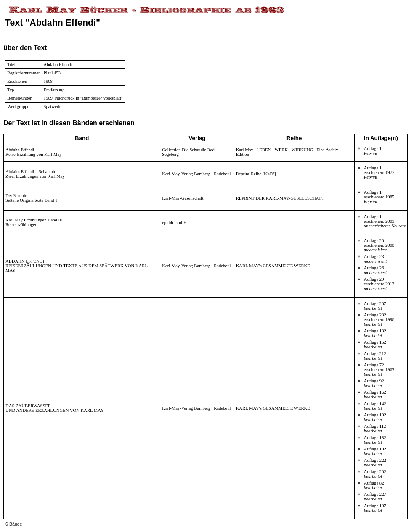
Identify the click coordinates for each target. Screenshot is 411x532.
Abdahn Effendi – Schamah (30, 172)
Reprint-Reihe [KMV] (256, 174)
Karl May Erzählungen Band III (34, 220)
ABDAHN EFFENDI (25, 261)
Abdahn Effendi (20, 150)
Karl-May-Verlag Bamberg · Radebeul (196, 174)
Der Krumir (16, 196)
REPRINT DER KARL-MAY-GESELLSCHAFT (280, 198)
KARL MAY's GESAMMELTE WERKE (273, 266)
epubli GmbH (174, 223)
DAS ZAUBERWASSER (28, 406)
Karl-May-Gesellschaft (183, 198)
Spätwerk (52, 107)
